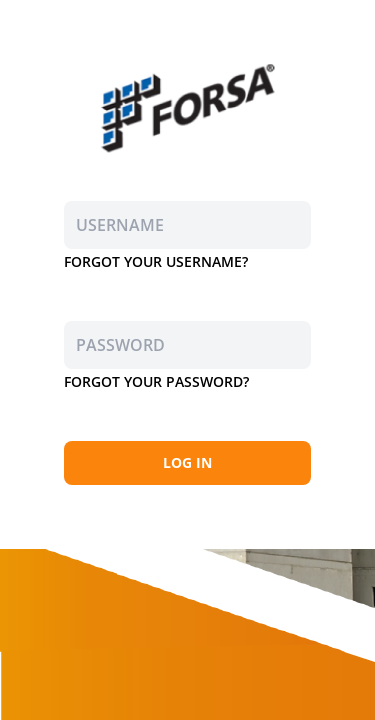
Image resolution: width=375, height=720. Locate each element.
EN (351, 21)
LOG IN (187, 462)
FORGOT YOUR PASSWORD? (156, 381)
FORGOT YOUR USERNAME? (156, 261)
